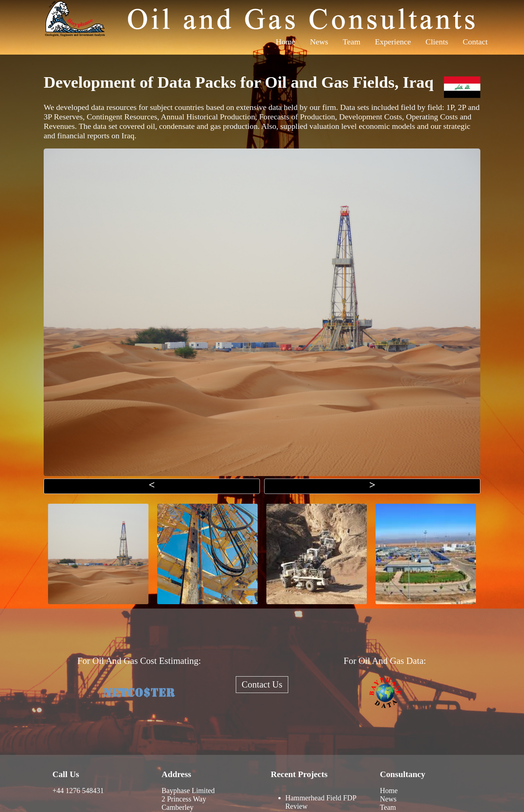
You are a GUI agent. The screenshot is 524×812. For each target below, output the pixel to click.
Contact (475, 42)
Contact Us (262, 684)
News (319, 42)
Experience (393, 42)
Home (286, 42)
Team (352, 42)
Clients (437, 42)
